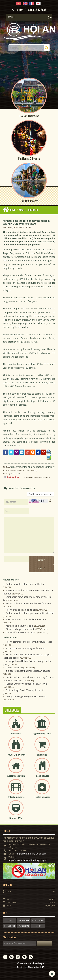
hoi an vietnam (38, 921)
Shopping (42, 755)
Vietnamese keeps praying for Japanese (25, 648)
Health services (42, 797)
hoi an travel (24, 921)
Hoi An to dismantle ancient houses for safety (28, 604)
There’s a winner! (14, 668)
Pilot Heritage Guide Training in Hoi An (25, 690)
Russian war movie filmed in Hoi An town (26, 684)
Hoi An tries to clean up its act (21, 610)
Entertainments (16, 797)
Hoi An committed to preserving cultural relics (29, 642)
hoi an (10, 921)
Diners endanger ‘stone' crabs (20, 629)
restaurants (24, 926)
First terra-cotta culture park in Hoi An (25, 584)
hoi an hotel (10, 926)
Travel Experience (16, 755)
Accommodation (16, 776)
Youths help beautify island (19, 626)
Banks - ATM (16, 818)
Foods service (42, 776)
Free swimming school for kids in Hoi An (26, 620)
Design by (31, 967)
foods (38, 926)
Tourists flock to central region (21, 633)
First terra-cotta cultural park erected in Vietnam (30, 613)
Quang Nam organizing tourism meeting (26, 697)
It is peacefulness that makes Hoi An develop (28, 671)
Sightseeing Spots (42, 734)
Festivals (16, 734)
